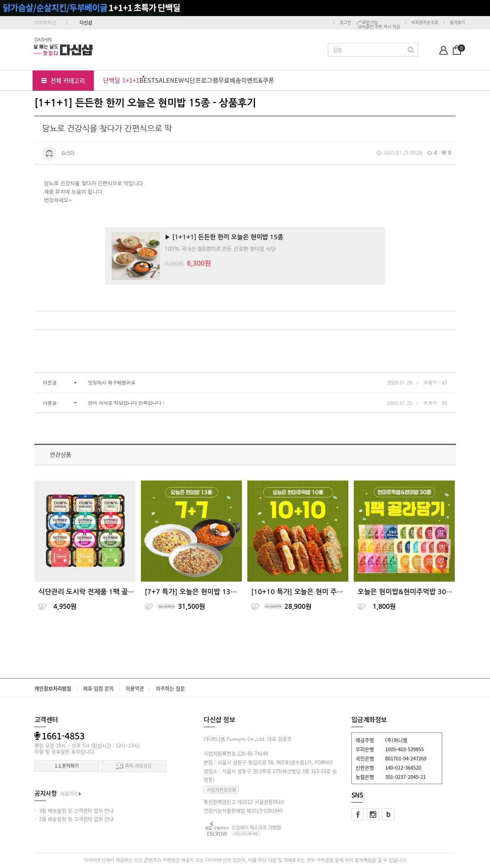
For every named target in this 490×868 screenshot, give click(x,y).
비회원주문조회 (425, 22)
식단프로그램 (201, 80)
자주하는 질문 (170, 688)
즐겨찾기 (457, 22)
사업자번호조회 (221, 790)
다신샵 (86, 23)
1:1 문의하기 (67, 766)
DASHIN (43, 39)
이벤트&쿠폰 (258, 80)
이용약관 (135, 688)
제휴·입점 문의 (98, 688)
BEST (147, 80)
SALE (163, 80)
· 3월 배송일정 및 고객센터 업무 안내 (74, 810)
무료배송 (230, 80)
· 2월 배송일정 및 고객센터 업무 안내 (74, 819)
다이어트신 (45, 23)
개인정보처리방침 (53, 688)
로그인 (345, 22)
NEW (177, 80)
